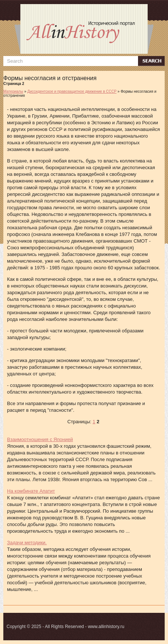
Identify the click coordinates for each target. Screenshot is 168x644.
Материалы (13, 91)
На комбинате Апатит (31, 491)
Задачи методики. (27, 543)
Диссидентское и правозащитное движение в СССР (72, 91)
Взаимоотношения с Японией (40, 439)
